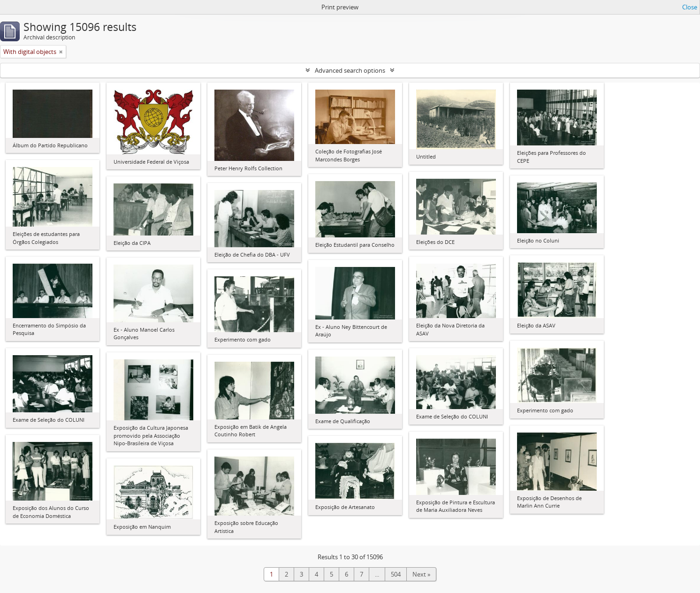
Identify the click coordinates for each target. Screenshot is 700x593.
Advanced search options (350, 70)
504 (396, 574)
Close (690, 7)
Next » (421, 574)
